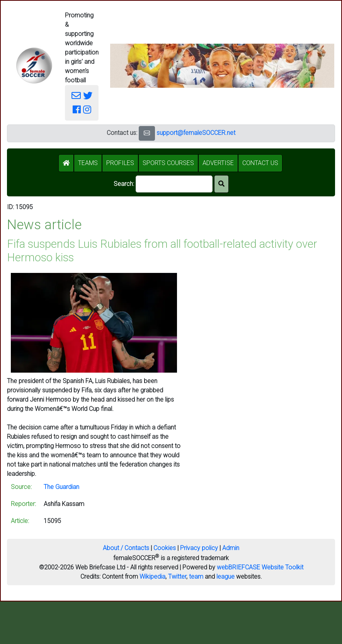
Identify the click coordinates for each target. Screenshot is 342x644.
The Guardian (61, 487)
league (225, 577)
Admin (231, 548)
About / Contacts (126, 548)
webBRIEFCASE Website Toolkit (260, 567)
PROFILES (120, 163)
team (196, 577)
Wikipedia (152, 577)
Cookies (165, 548)
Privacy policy (199, 548)
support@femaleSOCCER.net (196, 133)
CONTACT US (260, 163)
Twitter (177, 577)
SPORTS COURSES (168, 163)
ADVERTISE (218, 163)
